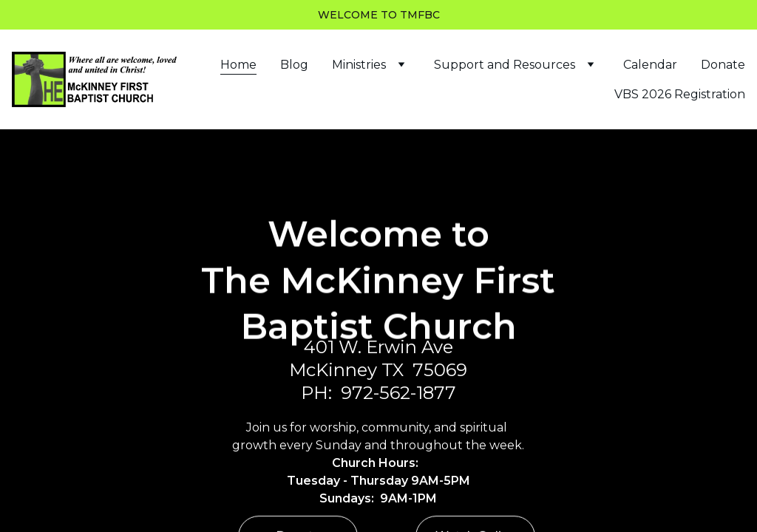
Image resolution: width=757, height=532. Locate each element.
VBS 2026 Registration (680, 94)
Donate (723, 65)
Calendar (650, 65)
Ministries (359, 65)
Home (238, 65)
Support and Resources (505, 65)
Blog (294, 65)
